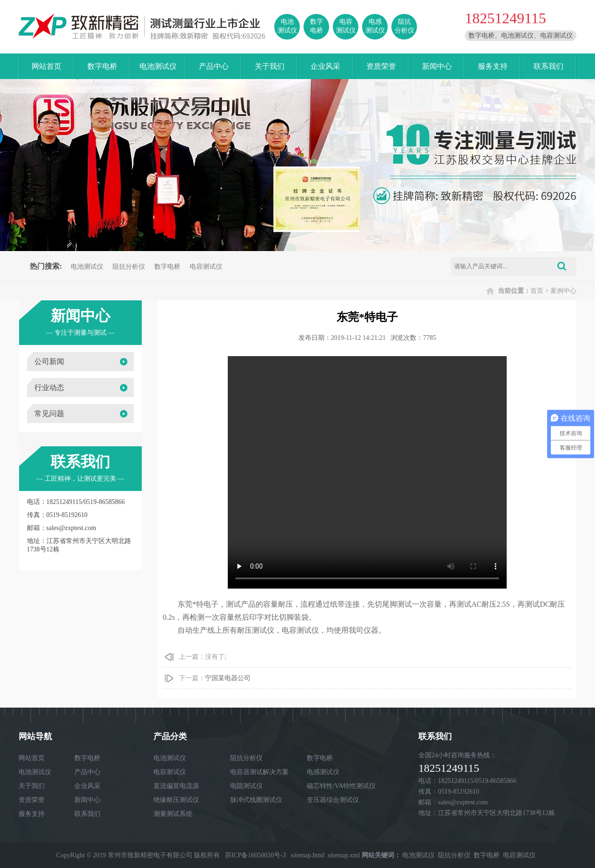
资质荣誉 (381, 66)
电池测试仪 (158, 66)
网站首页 (46, 66)
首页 (537, 291)
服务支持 (493, 66)
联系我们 (549, 66)
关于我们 (270, 66)
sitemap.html (308, 855)
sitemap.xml (344, 855)
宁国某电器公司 (228, 678)
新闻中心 (437, 66)
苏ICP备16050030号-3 (255, 855)
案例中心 (563, 291)
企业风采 (325, 66)
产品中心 (214, 66)
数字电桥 (102, 66)
